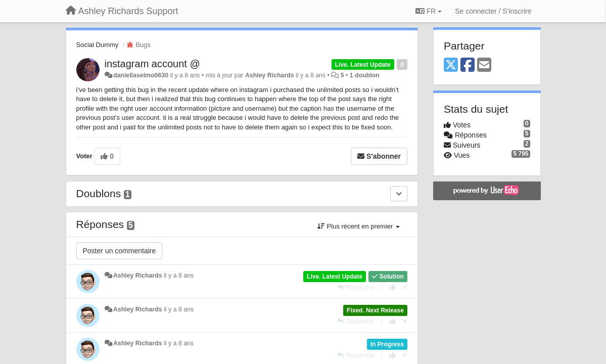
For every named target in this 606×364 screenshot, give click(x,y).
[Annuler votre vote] (405, 287)
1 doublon (365, 75)
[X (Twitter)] (451, 65)
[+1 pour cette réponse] (392, 287)
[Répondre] (356, 287)
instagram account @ (152, 64)
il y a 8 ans (179, 276)
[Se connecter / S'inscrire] (493, 11)
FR (429, 11)
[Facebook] (468, 65)
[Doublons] (399, 194)
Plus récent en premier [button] (359, 226)
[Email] (484, 65)
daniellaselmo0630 (141, 75)
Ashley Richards (270, 75)
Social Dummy (98, 45)
